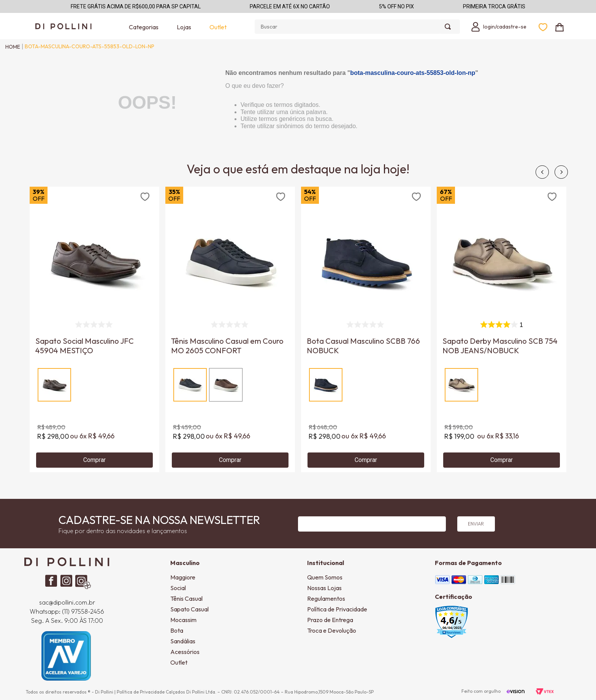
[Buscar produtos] (449, 27)
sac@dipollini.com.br (67, 602)
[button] (54, 385)
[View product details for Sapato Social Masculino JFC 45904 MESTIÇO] (94, 329)
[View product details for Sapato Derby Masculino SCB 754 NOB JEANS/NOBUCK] (502, 329)
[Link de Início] (11, 47)
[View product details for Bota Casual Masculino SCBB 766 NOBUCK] (366, 329)
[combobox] (357, 27)
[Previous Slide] (542, 172)
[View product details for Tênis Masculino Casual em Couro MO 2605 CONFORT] (230, 329)
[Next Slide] (561, 172)
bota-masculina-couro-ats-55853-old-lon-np (90, 46)
